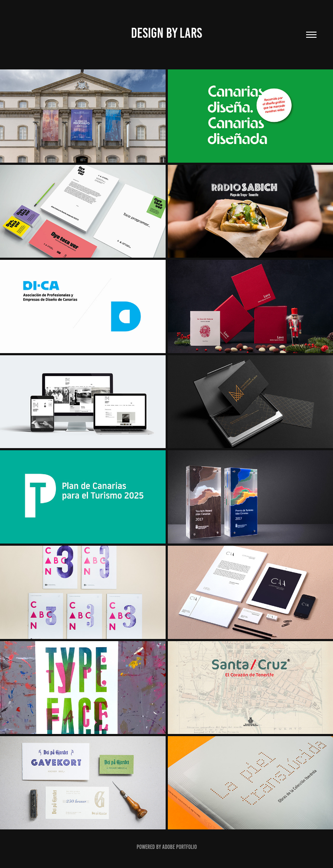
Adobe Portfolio (180, 847)
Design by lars (166, 33)
